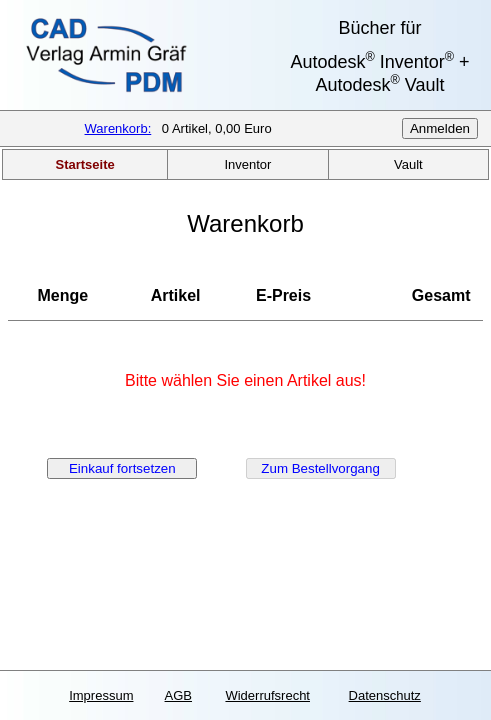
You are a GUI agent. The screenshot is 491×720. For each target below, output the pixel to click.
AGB (178, 695)
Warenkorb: (118, 128)
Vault (408, 164)
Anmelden (440, 128)
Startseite (85, 164)
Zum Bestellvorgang (320, 468)
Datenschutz (385, 695)
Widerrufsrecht (267, 695)
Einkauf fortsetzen (122, 468)
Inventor (247, 164)
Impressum (101, 695)
